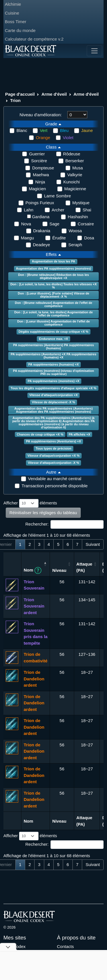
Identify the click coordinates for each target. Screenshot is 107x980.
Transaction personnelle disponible (55, 486)
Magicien (37, 189)
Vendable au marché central (55, 479)
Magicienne (75, 189)
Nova (26, 224)
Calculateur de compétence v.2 (34, 39)
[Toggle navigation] (94, 51)
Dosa (89, 238)
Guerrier (37, 154)
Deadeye (41, 245)
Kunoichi (72, 182)
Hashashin (78, 217)
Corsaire (86, 224)
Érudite (59, 238)
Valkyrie (75, 175)
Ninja (40, 182)
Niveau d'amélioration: (41, 115)
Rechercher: (64, 524)
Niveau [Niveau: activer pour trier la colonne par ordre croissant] (59, 570)
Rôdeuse (72, 154)
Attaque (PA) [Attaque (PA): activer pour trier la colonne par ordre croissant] (84, 567)
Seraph (75, 245)
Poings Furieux (40, 203)
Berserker (75, 161)
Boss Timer (16, 22)
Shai (87, 210)
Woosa (75, 231)
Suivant (93, 544)
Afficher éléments (30, 503)
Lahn (29, 210)
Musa (78, 168)
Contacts (65, 946)
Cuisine (12, 13)
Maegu (27, 238)
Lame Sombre (57, 196)
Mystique (81, 203)
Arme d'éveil (54, 94)
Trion (16, 100)
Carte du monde (20, 30)
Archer (58, 210)
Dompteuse (43, 168)
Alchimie (13, 4)
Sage (54, 224)
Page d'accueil (20, 94)
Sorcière (39, 161)
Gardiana (41, 217)
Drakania (42, 231)
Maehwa (41, 175)
